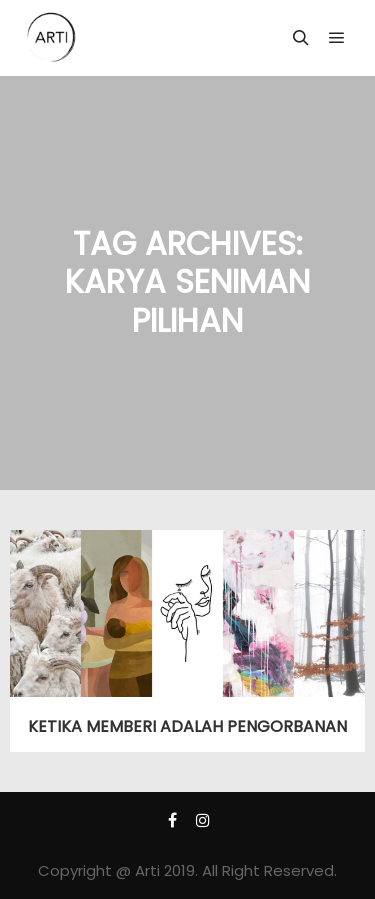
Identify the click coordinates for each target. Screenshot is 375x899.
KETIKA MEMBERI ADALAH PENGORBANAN (187, 726)
